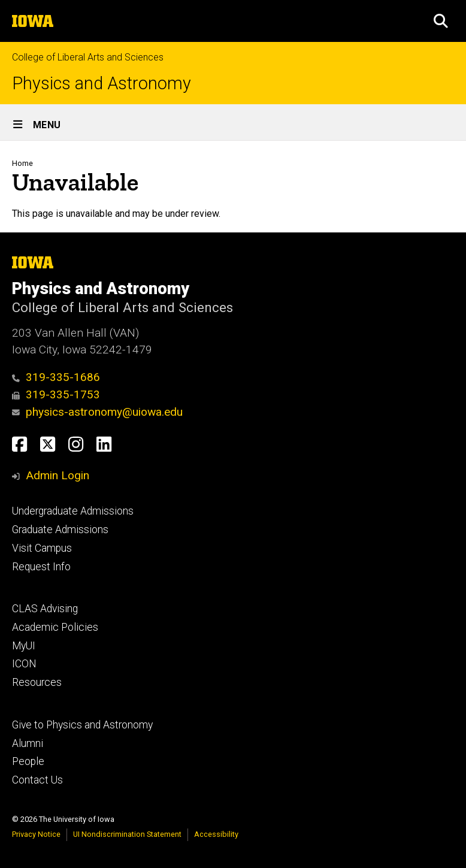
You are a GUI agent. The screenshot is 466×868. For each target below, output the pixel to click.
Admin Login (58, 475)
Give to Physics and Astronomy (82, 725)
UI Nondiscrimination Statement (127, 834)
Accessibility (216, 834)
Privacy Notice (36, 834)
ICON (24, 664)
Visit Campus (42, 548)
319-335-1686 (56, 377)
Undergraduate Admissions (73, 511)
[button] (441, 21)
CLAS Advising (45, 609)
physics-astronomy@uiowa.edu (97, 412)
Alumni (28, 743)
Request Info (41, 567)
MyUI (24, 646)
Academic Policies (55, 627)
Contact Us (37, 780)
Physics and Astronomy (102, 84)
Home (22, 163)
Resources (37, 682)
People (28, 761)
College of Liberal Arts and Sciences (88, 57)
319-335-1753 (56, 394)
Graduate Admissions (60, 530)
